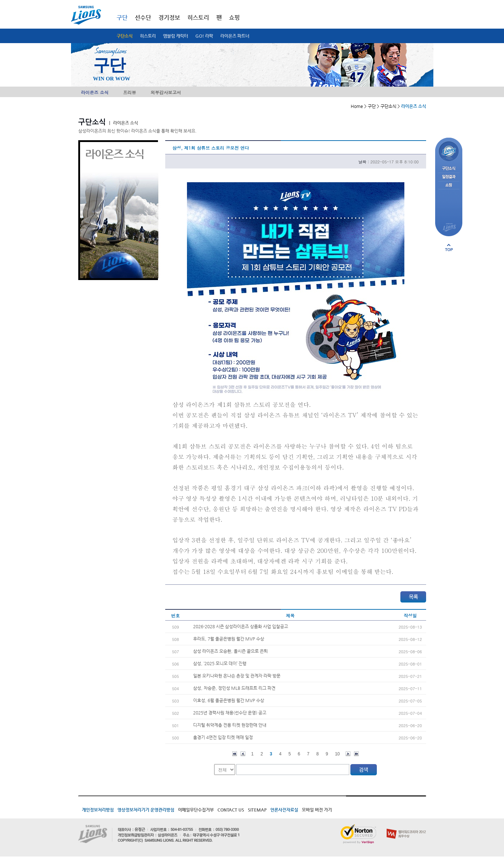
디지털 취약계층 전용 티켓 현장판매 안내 (230, 725)
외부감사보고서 (166, 92)
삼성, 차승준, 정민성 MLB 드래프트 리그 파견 (234, 688)
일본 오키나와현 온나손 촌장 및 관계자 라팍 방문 (237, 676)
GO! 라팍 (204, 36)
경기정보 (169, 18)
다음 (348, 754)
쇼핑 (234, 18)
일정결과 (449, 177)
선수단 (143, 18)
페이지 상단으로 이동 (449, 247)
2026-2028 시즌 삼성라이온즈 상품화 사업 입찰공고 (241, 626)
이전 (243, 754)
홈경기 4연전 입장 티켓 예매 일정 (223, 737)
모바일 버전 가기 (317, 810)
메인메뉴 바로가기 (0, 0)
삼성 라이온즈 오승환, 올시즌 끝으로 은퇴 (230, 651)
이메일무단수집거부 (196, 810)
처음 (235, 754)
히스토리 (148, 36)
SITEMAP (257, 810)
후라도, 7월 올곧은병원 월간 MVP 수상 (229, 639)
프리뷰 (130, 92)
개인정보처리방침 (98, 810)
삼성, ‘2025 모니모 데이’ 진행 (220, 663)
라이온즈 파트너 (235, 36)
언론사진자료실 (284, 810)
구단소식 (125, 36)
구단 (122, 18)
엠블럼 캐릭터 (176, 36)
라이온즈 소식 (95, 92)
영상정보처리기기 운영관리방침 (146, 810)
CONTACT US (231, 810)
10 (337, 754)
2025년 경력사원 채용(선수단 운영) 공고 (230, 713)
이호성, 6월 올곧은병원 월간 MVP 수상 (229, 700)
